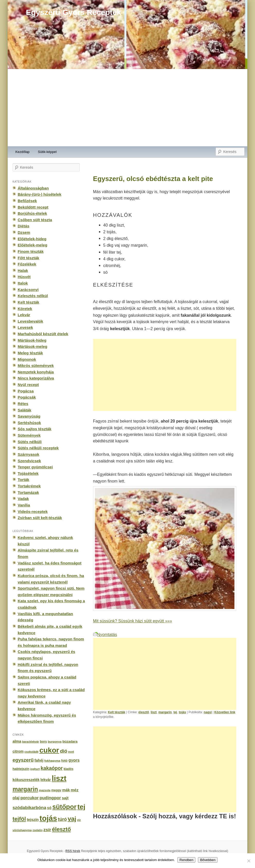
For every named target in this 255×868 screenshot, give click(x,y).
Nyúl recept (28, 385)
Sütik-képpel (47, 152)
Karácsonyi (28, 290)
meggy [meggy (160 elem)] (56, 790)
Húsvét (24, 277)
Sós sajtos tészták (35, 429)
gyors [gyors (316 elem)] (74, 760)
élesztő (144, 712)
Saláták (25, 410)
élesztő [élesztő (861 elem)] (61, 829)
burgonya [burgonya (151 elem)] (55, 741)
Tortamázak (28, 492)
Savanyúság (29, 416)
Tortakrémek (29, 486)
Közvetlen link (225, 712)
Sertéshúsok (29, 423)
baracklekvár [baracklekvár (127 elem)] (31, 742)
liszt (154, 712)
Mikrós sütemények (36, 366)
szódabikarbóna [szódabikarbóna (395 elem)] (29, 807)
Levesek (25, 327)
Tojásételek (28, 473)
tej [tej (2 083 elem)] (81, 807)
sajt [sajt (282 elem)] (65, 798)
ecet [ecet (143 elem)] (71, 752)
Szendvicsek (29, 461)
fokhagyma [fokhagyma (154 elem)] (52, 761)
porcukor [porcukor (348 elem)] (29, 798)
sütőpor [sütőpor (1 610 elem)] (65, 807)
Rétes (23, 404)
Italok (23, 283)
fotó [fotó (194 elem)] (64, 760)
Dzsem (24, 232)
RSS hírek (73, 851)
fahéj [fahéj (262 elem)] (39, 760)
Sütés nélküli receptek (38, 448)
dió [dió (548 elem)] (64, 751)
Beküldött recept (33, 207)
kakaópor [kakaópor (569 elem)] (52, 768)
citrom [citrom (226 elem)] (18, 751)
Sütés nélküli (30, 442)
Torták (24, 480)
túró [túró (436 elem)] (62, 819)
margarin (165, 712)
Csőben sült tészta (35, 220)
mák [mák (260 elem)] (66, 790)
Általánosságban (33, 188)
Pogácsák (27, 397)
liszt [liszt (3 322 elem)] (59, 778)
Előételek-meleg (33, 245)
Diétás (24, 226)
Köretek (25, 309)
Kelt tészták (117, 712)
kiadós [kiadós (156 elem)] (68, 769)
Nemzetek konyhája (36, 372)
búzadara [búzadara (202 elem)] (70, 741)
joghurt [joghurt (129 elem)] (35, 769)
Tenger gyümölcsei (35, 467)
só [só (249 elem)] (49, 808)
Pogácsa (26, 391)
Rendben (186, 860)
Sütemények (29, 435)
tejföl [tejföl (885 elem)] (19, 819)
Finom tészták (31, 251)
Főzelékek (27, 264)
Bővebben (208, 860)
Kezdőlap (22, 152)
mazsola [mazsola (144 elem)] (45, 790)
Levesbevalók (30, 321)
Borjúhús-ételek (32, 213)
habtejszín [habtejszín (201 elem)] (21, 769)
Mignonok (27, 359)
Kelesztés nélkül (33, 296)
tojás (183, 712)
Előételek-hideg (32, 239)
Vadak (23, 499)
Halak (23, 270)
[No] (249, 861)
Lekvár (24, 315)
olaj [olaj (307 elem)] (16, 798)
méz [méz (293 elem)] (75, 790)
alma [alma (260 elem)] (17, 741)
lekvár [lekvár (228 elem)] (46, 780)
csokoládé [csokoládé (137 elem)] (31, 752)
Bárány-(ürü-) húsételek (40, 194)
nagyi (208, 712)
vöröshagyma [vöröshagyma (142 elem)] (22, 830)
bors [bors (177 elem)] (43, 742)
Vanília (24, 505)
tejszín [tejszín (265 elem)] (33, 820)
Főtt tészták (29, 258)
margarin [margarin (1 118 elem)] (25, 789)
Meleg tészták (30, 353)
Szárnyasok (29, 454)
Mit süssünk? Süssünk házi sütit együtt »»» (133, 621)
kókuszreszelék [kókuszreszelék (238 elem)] (26, 780)
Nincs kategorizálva (36, 378)
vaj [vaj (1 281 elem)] (72, 819)
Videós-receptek (33, 512)
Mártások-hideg (32, 340)
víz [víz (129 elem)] (79, 820)
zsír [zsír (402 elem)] (47, 830)
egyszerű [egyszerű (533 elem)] (23, 760)
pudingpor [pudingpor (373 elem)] (50, 798)
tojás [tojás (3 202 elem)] (48, 818)
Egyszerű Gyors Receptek (74, 12)
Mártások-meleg (33, 346)
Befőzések (27, 201)
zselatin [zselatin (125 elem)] (37, 830)
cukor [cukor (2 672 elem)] (49, 750)
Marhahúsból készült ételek (43, 334)
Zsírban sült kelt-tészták (40, 518)
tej (175, 712)
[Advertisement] (128, 108)
